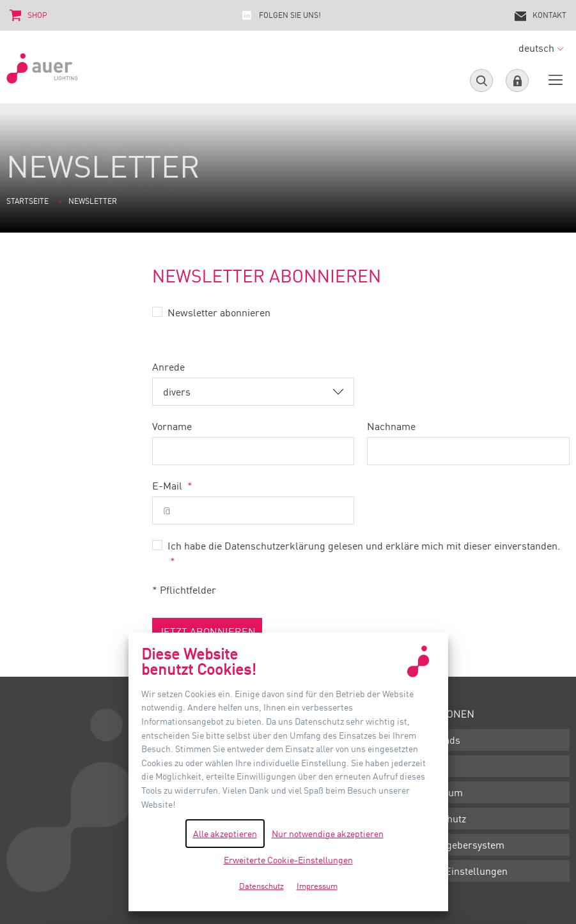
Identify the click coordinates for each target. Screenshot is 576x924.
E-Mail (168, 486)
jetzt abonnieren (207, 631)
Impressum (437, 792)
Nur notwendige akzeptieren (328, 834)
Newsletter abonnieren (219, 312)
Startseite (27, 201)
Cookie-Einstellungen (459, 871)
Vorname (172, 426)
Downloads (435, 740)
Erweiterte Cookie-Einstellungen (288, 860)
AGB (420, 766)
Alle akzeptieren (225, 834)
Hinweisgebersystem (457, 845)
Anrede (168, 367)
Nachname (391, 426)
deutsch (541, 48)
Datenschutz (438, 819)
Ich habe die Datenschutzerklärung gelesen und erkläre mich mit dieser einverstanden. (364, 546)
